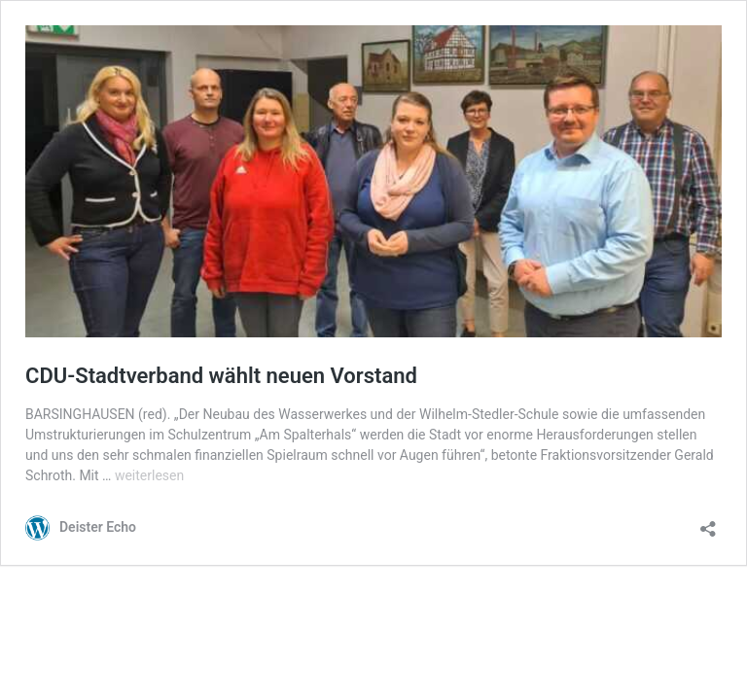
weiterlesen (149, 475)
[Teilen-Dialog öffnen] (708, 523)
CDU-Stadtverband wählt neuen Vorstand (221, 376)
